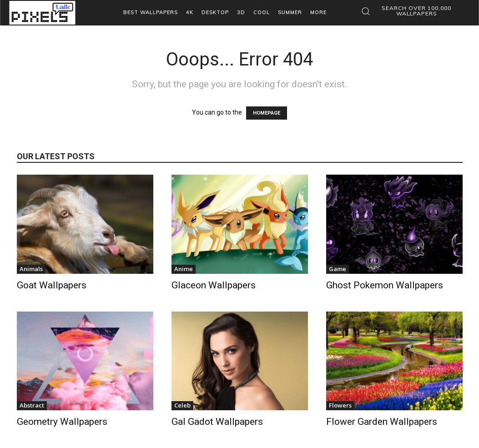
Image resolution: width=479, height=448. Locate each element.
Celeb (182, 405)
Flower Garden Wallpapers (382, 422)
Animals (31, 269)
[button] (410, 11)
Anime (184, 269)
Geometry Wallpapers (62, 422)
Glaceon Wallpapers (214, 285)
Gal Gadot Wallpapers (217, 422)
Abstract (32, 405)
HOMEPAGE (267, 113)
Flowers (340, 405)
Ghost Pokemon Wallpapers (385, 285)
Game (338, 269)
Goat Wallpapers (52, 285)
